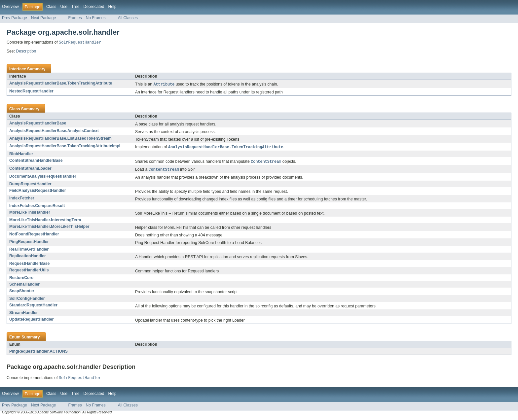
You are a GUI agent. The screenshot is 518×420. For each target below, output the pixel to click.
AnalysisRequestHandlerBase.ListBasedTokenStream (60, 139)
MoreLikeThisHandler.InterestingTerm (45, 222)
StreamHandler (23, 314)
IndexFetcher (22, 200)
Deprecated (94, 7)
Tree (75, 7)
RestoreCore (21, 279)
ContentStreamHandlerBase (36, 161)
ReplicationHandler (28, 258)
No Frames (96, 18)
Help (112, 7)
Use (64, 7)
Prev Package (15, 18)
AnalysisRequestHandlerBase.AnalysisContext (54, 131)
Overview (10, 7)
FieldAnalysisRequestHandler (38, 192)
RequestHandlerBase (29, 265)
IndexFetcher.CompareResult (37, 207)
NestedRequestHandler (31, 92)
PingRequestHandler (29, 243)
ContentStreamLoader (30, 170)
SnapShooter (22, 293)
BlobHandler (21, 155)
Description (26, 52)
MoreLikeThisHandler (30, 214)
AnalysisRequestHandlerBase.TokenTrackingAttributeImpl (65, 147)
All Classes (128, 18)
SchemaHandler (24, 286)
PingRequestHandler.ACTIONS (38, 353)
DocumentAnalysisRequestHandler (43, 178)
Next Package (44, 18)
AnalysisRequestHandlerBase (38, 124)
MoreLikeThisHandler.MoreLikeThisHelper (49, 228)
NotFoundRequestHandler (34, 236)
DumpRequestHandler (30, 186)
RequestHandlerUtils (29, 272)
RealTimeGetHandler (29, 251)
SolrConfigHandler (27, 300)
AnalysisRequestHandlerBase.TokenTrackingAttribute (61, 84)
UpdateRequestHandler (31, 321)
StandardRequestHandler (33, 307)
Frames (75, 18)
